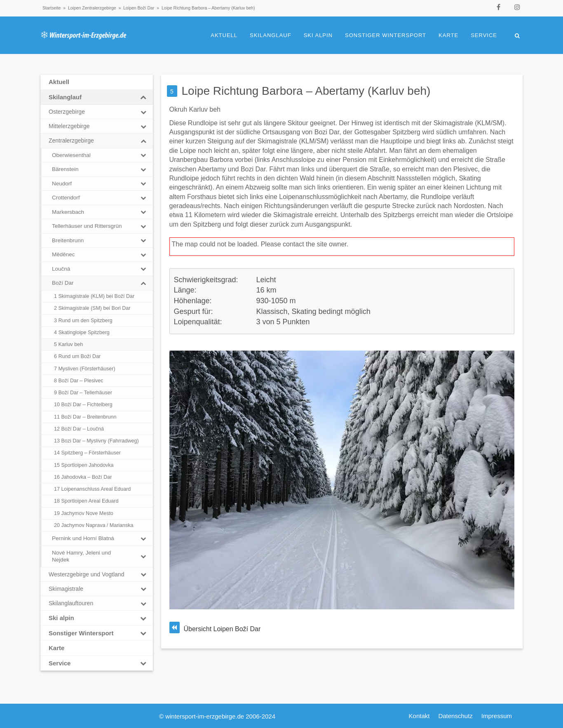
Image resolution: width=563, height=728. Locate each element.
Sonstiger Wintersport (386, 35)
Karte (448, 35)
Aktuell (224, 35)
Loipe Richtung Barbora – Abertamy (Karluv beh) (306, 91)
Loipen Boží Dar (139, 8)
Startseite (52, 8)
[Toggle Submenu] (143, 97)
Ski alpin (318, 35)
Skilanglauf (271, 35)
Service (484, 35)
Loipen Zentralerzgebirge (92, 8)
